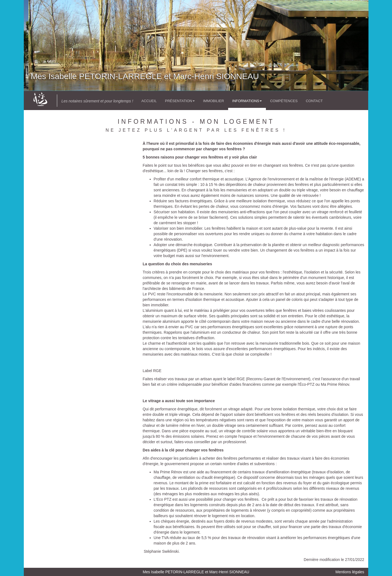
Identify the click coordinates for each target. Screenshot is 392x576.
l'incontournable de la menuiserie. (195, 294)
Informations (247, 101)
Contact (314, 101)
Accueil (149, 101)
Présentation (180, 101)
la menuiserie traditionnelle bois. (283, 343)
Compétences (284, 101)
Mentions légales (350, 572)
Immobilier (214, 101)
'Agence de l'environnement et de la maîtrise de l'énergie (296, 179)
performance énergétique (176, 409)
